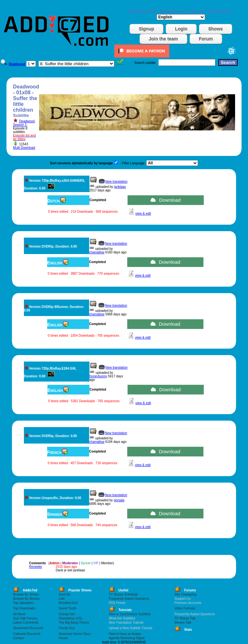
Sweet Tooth (67, 608)
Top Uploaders (23, 603)
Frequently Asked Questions (129, 599)
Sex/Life (64, 594)
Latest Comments (26, 623)
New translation (116, 182)
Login (181, 29)
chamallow (97, 252)
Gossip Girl (66, 614)
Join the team (163, 39)
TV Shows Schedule (123, 594)
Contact (18, 638)
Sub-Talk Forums (25, 618)
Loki (61, 599)
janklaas (120, 187)
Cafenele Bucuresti (27, 634)
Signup (146, 29)
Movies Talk (183, 623)
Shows (216, 29)
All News (19, 614)
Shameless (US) (70, 618)
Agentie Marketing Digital (127, 638)
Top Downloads (24, 608)
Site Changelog (185, 594)
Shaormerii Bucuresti (28, 628)
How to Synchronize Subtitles (130, 614)
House (63, 638)
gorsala (119, 500)
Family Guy (67, 628)
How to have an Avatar (125, 634)
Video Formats (185, 608)
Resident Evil (68, 603)
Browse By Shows (26, 594)
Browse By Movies (26, 599)
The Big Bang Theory (74, 623)
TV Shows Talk (185, 618)
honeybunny (98, 376)
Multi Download (24, 148)
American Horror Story (74, 634)
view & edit (143, 214)
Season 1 (20, 125)
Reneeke (36, 567)
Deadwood (27, 121)
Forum (206, 39)
